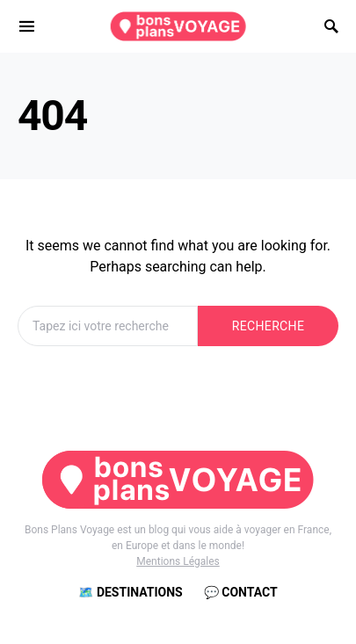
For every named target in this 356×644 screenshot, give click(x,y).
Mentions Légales (178, 561)
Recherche (268, 326)
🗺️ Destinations (130, 592)
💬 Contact (241, 592)
